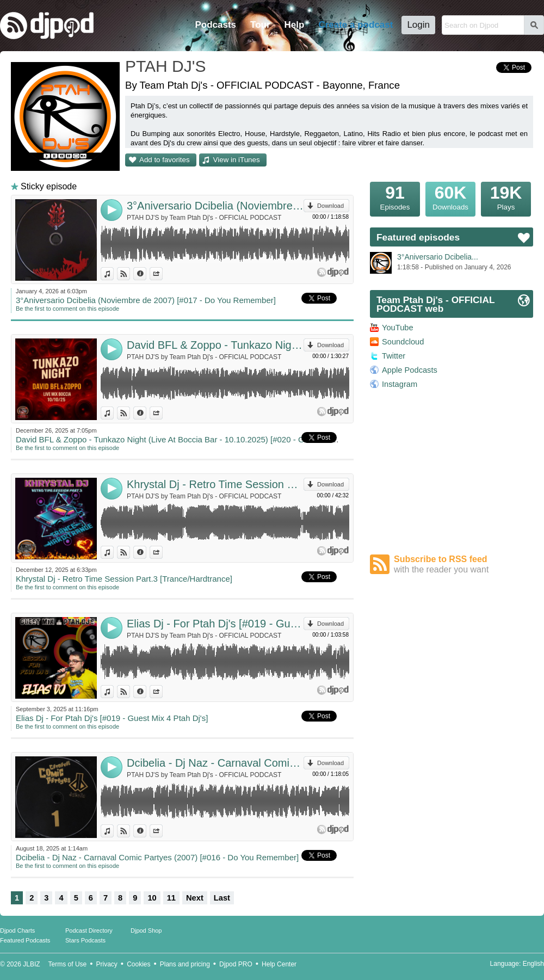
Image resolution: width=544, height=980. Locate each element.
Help (295, 25)
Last (222, 898)
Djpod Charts (17, 930)
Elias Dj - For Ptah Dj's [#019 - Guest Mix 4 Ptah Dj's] (215, 624)
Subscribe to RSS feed (463, 565)
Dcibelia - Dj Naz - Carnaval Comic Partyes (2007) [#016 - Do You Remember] (215, 763)
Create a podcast (356, 25)
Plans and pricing (185, 964)
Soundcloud (403, 342)
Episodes (395, 196)
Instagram (400, 384)
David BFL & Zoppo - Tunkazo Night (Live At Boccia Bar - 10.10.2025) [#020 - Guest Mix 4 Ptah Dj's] (215, 345)
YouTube (398, 328)
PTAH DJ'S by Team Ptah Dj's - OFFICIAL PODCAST (204, 218)
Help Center (279, 964)
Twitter (394, 356)
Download (330, 206)
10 (152, 898)
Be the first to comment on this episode (67, 309)
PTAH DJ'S (166, 66)
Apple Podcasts (410, 370)
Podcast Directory (89, 930)
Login (418, 25)
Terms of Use (68, 964)
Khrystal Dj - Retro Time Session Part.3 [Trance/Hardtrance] (215, 484)
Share (162, 274)
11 (171, 898)
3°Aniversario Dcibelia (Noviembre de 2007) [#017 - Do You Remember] (215, 206)
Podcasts (215, 25)
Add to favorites (165, 160)
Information (146, 274)
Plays (506, 196)
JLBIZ (31, 964)
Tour (260, 25)
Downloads (450, 196)
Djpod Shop (146, 930)
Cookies (138, 964)
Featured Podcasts (25, 940)
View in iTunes (237, 160)
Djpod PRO (236, 964)
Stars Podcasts (85, 940)
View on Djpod (130, 274)
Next (195, 898)
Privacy (107, 964)
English (533, 964)
